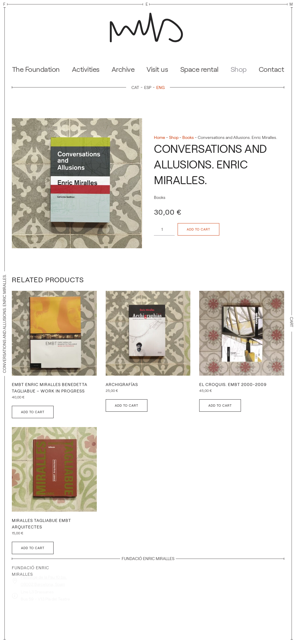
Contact (271, 69)
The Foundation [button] (36, 69)
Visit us (157, 69)
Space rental (199, 69)
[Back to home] (148, 26)
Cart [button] (292, 323)
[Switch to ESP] (149, 87)
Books (188, 137)
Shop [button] (239, 69)
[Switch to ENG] (160, 87)
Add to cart (198, 229)
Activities (86, 69)
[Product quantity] (164, 229)
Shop (174, 137)
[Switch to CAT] (136, 87)
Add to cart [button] (33, 412)
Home (160, 137)
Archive (123, 69)
